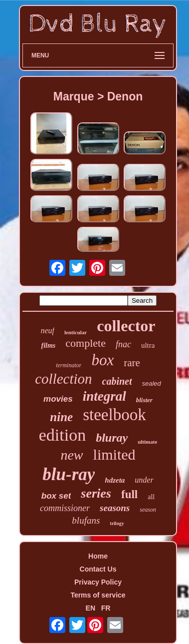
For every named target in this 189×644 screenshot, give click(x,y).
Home (98, 556)
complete (86, 343)
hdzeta (115, 480)
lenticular (76, 332)
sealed (152, 383)
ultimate (147, 442)
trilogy (117, 523)
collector (126, 326)
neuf (47, 330)
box (102, 360)
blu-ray (69, 474)
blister (144, 400)
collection (63, 379)
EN (91, 608)
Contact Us (98, 569)
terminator (69, 365)
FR (106, 608)
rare (132, 363)
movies (58, 399)
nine (61, 417)
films (49, 345)
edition (62, 435)
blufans (86, 520)
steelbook (114, 415)
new (72, 455)
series (96, 493)
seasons (115, 508)
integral (104, 396)
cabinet (117, 381)
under (144, 480)
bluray (112, 438)
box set (56, 496)
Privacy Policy (98, 582)
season (148, 510)
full (129, 494)
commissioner (65, 508)
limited (114, 454)
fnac (123, 344)
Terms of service (98, 595)
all (151, 497)
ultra (148, 345)
